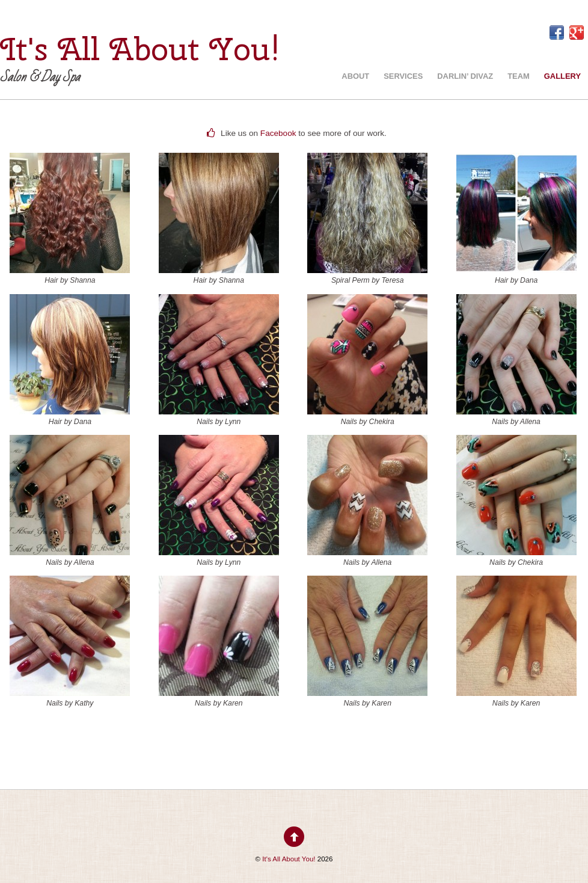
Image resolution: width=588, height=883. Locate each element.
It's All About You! (289, 859)
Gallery (562, 76)
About (355, 76)
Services (403, 76)
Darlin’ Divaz (465, 76)
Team (519, 76)
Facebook (278, 133)
